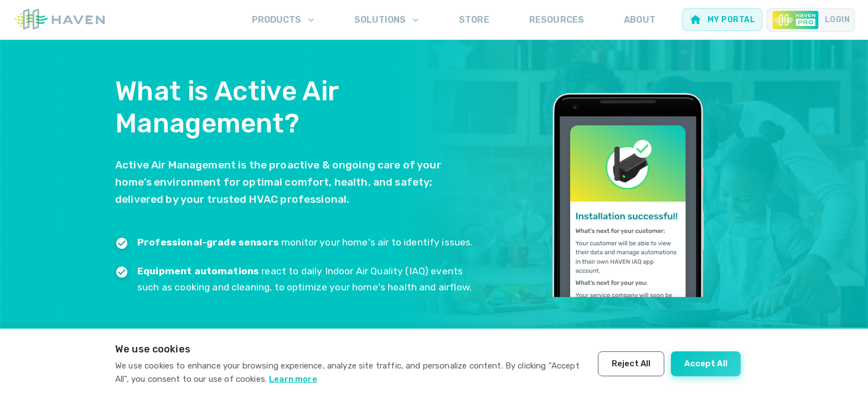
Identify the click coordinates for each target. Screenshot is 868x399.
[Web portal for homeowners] (722, 20)
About (640, 20)
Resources (557, 20)
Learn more (293, 379)
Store (474, 20)
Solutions (388, 20)
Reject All (631, 364)
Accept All (706, 364)
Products (284, 20)
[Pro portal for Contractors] (811, 20)
